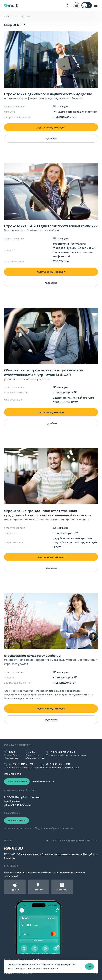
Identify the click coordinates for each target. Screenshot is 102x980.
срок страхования (15, 107)
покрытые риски (14, 400)
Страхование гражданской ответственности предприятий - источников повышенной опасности (47, 513)
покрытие (10, 112)
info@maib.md (12, 774)
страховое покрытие (16, 393)
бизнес (8, 16)
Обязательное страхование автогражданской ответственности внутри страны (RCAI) (44, 373)
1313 (12, 752)
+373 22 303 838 (58, 764)
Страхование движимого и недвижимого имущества (48, 94)
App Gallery (62, 890)
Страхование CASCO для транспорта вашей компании (51, 226)
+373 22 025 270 (21, 764)
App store (15, 890)
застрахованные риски (18, 117)
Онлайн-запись (41, 781)
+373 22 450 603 (63, 752)
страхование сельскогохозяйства (32, 656)
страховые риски (14, 261)
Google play (39, 890)
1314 (33, 752)
